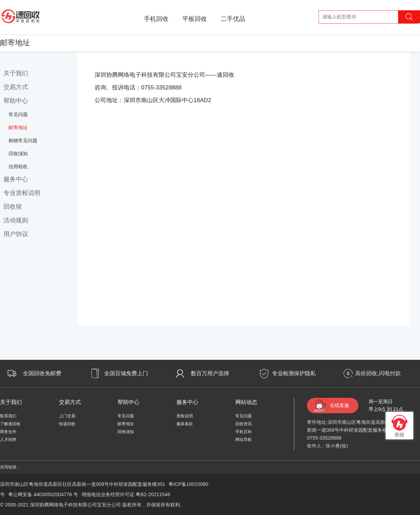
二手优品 (233, 19)
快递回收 (67, 424)
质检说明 (185, 416)
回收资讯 (244, 424)
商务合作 (8, 432)
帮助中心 (16, 101)
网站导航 (244, 440)
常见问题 (18, 114)
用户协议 (16, 234)
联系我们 (8, 416)
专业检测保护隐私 (294, 373)
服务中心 (16, 179)
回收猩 (13, 207)
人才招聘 (8, 440)
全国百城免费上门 (126, 373)
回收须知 (18, 154)
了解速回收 (10, 424)
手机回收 (156, 19)
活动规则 (16, 220)
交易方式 (16, 87)
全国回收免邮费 (42, 373)
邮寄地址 (18, 127)
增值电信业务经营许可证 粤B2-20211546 (126, 494)
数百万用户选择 (210, 373)
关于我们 (16, 73)
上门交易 (67, 416)
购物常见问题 (23, 140)
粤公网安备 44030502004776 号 (43, 494)
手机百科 (244, 432)
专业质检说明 (22, 193)
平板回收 (195, 19)
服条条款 (185, 424)
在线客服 (339, 405)
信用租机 (18, 167)
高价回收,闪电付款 (378, 373)
